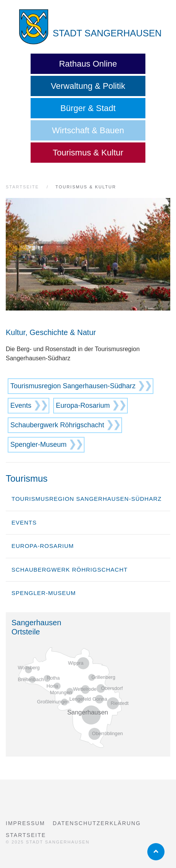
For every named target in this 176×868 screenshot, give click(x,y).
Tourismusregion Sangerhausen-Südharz (73, 386)
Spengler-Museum (38, 445)
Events (21, 405)
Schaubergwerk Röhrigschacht (57, 425)
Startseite (26, 835)
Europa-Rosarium (83, 405)
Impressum (25, 823)
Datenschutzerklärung (97, 823)
